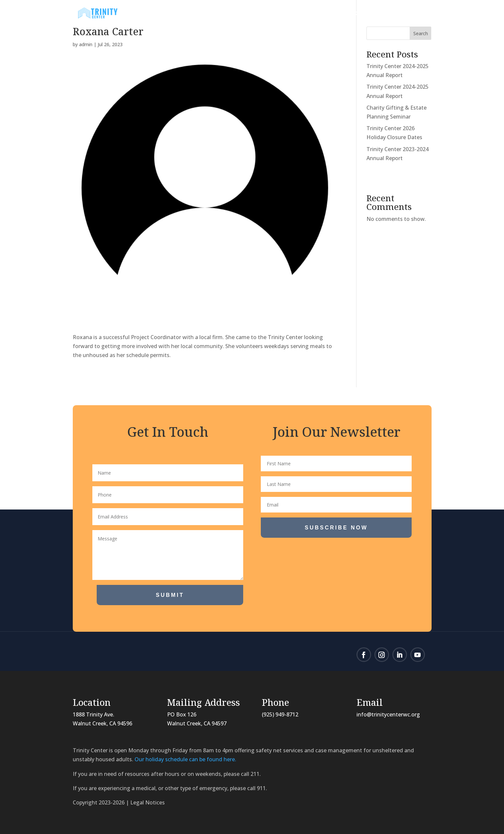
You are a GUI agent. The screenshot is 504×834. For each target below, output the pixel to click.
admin (86, 44)
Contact (405, 14)
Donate (365, 14)
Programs (284, 14)
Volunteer (330, 14)
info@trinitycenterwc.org (388, 714)
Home (179, 14)
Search (421, 33)
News (246, 14)
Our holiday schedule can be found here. (185, 759)
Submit (170, 595)
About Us (210, 14)
